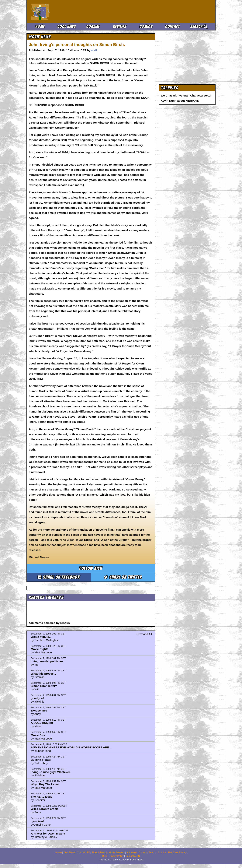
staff (94, 50)
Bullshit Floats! (41, 760)
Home (40, 27)
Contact (172, 27)
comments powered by (49, 623)
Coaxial (93, 27)
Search (199, 27)
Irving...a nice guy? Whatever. (51, 772)
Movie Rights (40, 649)
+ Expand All (144, 634)
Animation (132, 852)
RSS (105, 856)
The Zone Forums (177, 852)
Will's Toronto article (45, 809)
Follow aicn (91, 568)
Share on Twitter (123, 577)
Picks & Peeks (99, 852)
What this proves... (43, 674)
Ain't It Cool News (59, 11)
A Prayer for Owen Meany (48, 833)
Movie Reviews (117, 852)
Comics (146, 27)
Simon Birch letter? (44, 686)
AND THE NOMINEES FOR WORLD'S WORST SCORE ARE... (71, 747)
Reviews (119, 27)
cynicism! (37, 821)
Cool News (67, 27)
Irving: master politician (47, 661)
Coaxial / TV (83, 852)
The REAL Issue (42, 797)
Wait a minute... (41, 637)
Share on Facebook (59, 577)
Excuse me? (39, 710)
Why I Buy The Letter (45, 784)
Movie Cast (38, 735)
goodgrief (37, 698)
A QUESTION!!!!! (42, 723)
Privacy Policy (116, 856)
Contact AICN (133, 856)
